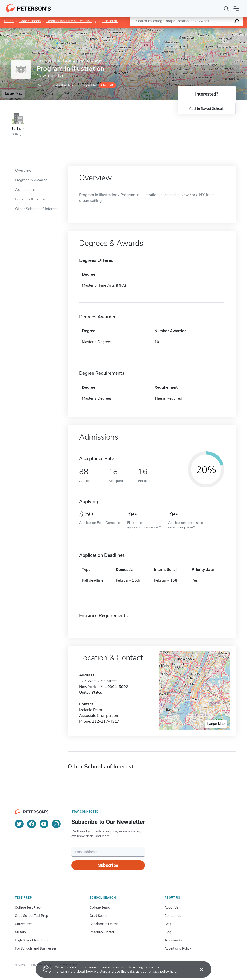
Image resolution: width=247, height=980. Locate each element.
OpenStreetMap (214, 30)
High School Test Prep (31, 940)
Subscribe (108, 865)
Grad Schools (30, 21)
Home (9, 21)
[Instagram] (56, 824)
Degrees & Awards (31, 180)
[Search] (226, 8)
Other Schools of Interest (36, 209)
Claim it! (107, 85)
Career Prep (24, 924)
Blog (168, 932)
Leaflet (189, 30)
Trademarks (173, 940)
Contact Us (173, 916)
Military (21, 932)
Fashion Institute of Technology (71, 21)
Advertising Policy (178, 948)
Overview (23, 170)
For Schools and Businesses (36, 948)
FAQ (168, 924)
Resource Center (102, 932)
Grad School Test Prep (31, 916)
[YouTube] (44, 824)
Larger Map (14, 93)
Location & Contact (31, 199)
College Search (101, 907)
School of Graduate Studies (124, 21)
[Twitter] (19, 824)
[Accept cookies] (198, 969)
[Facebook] (32, 824)
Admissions (25, 190)
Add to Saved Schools (207, 109)
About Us (171, 907)
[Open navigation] (236, 8)
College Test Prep (28, 907)
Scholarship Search (104, 924)
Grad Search (99, 916)
